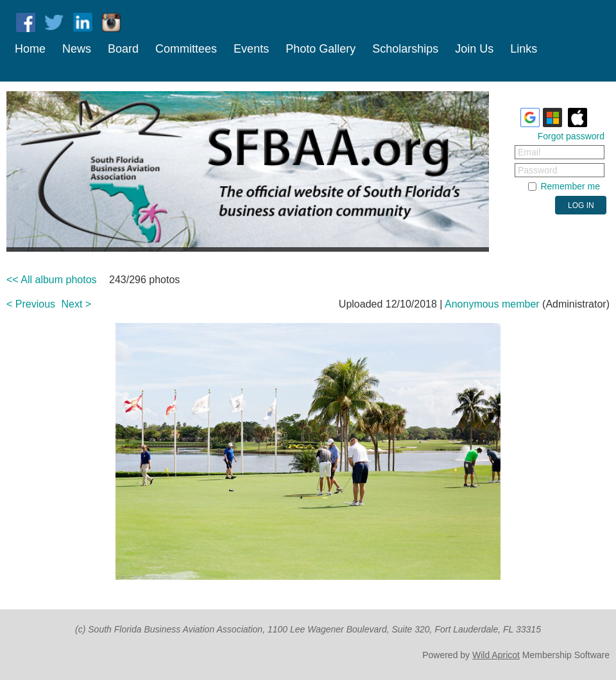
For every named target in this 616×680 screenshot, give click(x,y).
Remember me (570, 186)
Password (537, 170)
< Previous (31, 304)
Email (529, 152)
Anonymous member (492, 304)
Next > (77, 304)
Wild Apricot (496, 655)
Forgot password (571, 136)
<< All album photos (52, 280)
